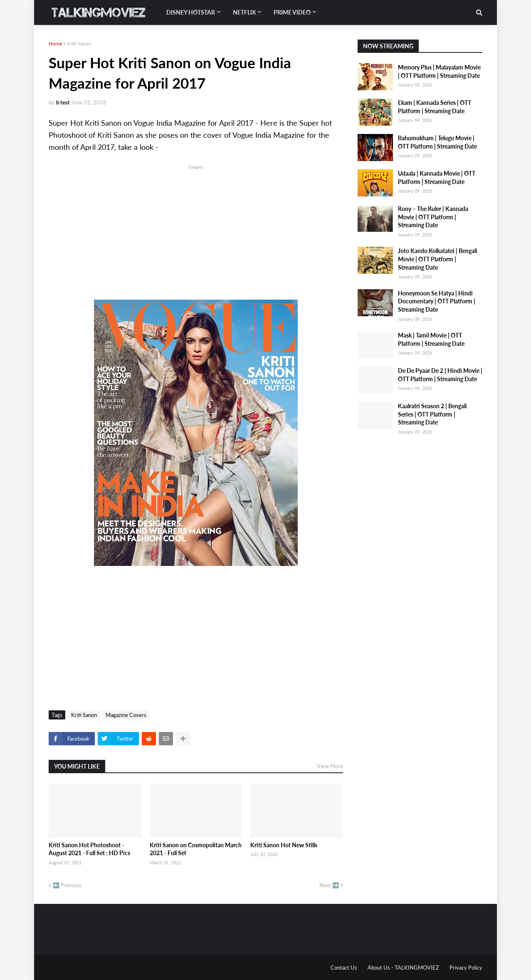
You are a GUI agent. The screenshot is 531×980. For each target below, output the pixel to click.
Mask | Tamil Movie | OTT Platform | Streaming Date (431, 339)
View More (330, 766)
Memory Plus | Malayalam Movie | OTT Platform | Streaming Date (439, 71)
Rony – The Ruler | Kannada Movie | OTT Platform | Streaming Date (433, 217)
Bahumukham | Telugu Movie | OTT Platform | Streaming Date (437, 142)
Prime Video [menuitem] (292, 12)
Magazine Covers (126, 715)
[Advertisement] (196, 229)
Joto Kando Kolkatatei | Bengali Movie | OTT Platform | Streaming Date (438, 259)
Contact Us (344, 968)
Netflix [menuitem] (244, 12)
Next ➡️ (329, 885)
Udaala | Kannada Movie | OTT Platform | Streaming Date (437, 177)
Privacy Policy (466, 968)
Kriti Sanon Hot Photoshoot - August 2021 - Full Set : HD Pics (89, 849)
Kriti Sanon (79, 43)
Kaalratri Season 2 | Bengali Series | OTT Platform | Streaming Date (432, 414)
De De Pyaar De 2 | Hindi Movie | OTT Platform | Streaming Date (440, 375)
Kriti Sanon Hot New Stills (284, 845)
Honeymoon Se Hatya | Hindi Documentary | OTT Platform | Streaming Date (437, 301)
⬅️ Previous (67, 885)
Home (55, 43)
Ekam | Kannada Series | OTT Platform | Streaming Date (435, 107)
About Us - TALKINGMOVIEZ (403, 968)
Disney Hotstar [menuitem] (191, 12)
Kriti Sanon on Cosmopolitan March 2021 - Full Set (196, 849)
